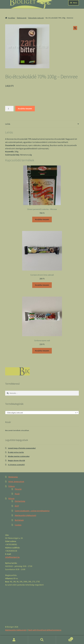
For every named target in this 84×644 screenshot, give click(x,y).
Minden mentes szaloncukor (19, 456)
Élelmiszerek (22, 18)
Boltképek (19, 520)
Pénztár (18, 489)
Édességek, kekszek (36, 18)
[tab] (42, 124)
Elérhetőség (20, 501)
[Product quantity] (9, 109)
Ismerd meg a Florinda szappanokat (22, 448)
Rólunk (11, 498)
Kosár (17, 494)
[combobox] (42, 413)
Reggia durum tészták (16, 460)
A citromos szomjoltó (16, 465)
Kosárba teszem (25, 109)
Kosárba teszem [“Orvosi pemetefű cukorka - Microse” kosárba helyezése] (42, 219)
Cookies (18, 525)
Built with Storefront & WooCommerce (45, 630)
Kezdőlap (11, 18)
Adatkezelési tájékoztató (25, 515)
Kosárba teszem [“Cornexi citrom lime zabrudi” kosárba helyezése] (42, 285)
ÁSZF (17, 506)
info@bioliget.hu (12, 557)
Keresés (42, 640)
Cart (65, 638)
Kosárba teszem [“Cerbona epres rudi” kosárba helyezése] (42, 351)
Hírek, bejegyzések (16, 481)
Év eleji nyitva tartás (16, 452)
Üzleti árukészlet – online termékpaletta (32, 511)
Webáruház (13, 477)
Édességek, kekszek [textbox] (41, 413)
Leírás (8, 124)
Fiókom (12, 486)
